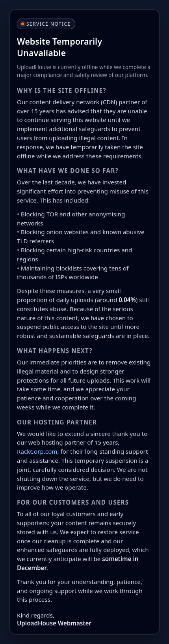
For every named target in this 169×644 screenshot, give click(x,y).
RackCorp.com (37, 451)
